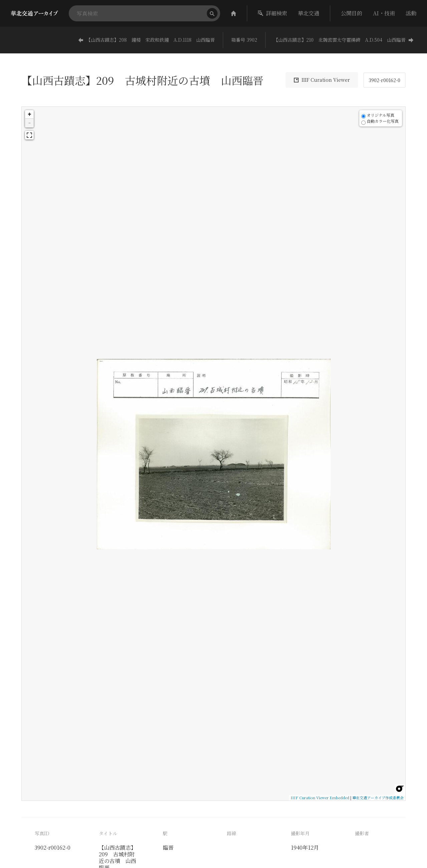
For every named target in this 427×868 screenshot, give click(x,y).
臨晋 (168, 847)
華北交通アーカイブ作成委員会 (378, 798)
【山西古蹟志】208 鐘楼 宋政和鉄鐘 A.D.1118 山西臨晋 (146, 40)
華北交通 (309, 13)
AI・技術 (384, 13)
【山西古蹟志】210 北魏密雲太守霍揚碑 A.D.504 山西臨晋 (344, 40)
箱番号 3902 (244, 40)
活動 (411, 13)
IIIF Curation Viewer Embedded (320, 798)
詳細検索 (273, 13)
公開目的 (352, 13)
